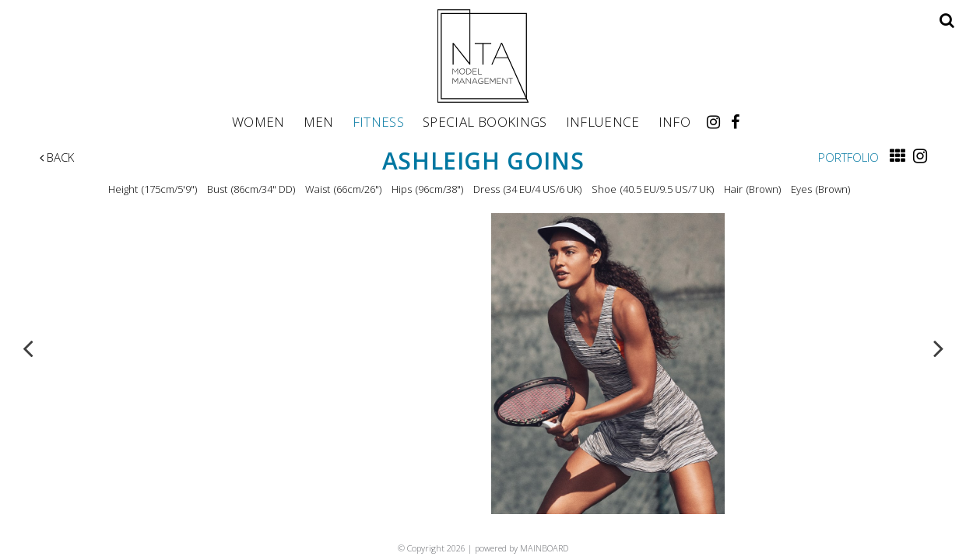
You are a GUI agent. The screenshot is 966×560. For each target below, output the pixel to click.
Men (319, 121)
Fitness (378, 121)
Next (939, 348)
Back (57, 157)
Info (674, 121)
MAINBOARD (544, 548)
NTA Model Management (483, 56)
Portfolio (848, 157)
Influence (603, 121)
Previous (28, 348)
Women (258, 121)
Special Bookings (485, 121)
